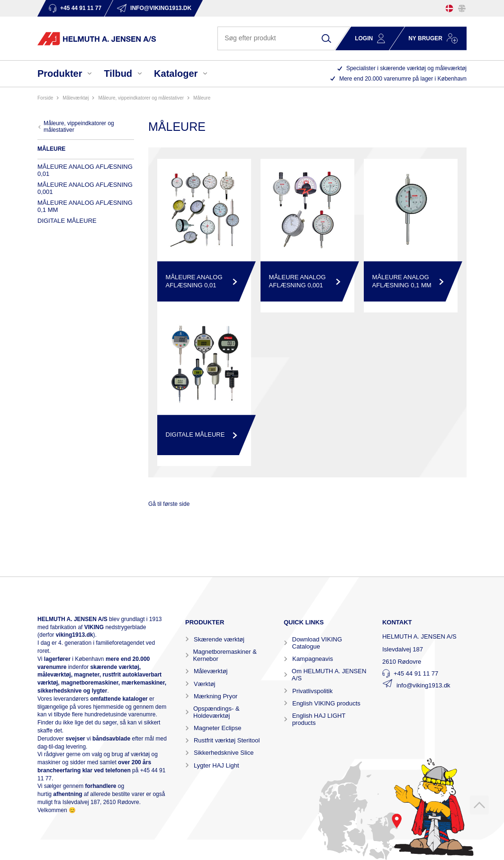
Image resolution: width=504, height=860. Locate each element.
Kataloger (176, 73)
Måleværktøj (211, 671)
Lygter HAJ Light (216, 765)
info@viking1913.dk (423, 685)
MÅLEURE (202, 98)
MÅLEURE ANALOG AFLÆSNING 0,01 (85, 170)
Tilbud (118, 73)
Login (364, 38)
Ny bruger (425, 38)
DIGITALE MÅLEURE (67, 221)
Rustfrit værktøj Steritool (227, 740)
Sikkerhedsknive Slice (224, 753)
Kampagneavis (313, 659)
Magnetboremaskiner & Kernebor (225, 655)
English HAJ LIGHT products (319, 719)
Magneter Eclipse (217, 728)
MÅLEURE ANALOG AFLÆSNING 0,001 (85, 188)
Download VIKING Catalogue (317, 643)
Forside (45, 98)
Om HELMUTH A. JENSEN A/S (329, 675)
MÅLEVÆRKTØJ (76, 98)
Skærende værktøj (219, 639)
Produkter (60, 73)
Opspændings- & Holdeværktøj (216, 712)
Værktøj (205, 684)
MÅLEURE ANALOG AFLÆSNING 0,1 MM (85, 206)
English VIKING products (326, 703)
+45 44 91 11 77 (416, 673)
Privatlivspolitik (312, 691)
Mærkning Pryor (216, 696)
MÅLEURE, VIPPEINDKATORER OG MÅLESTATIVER (141, 98)
